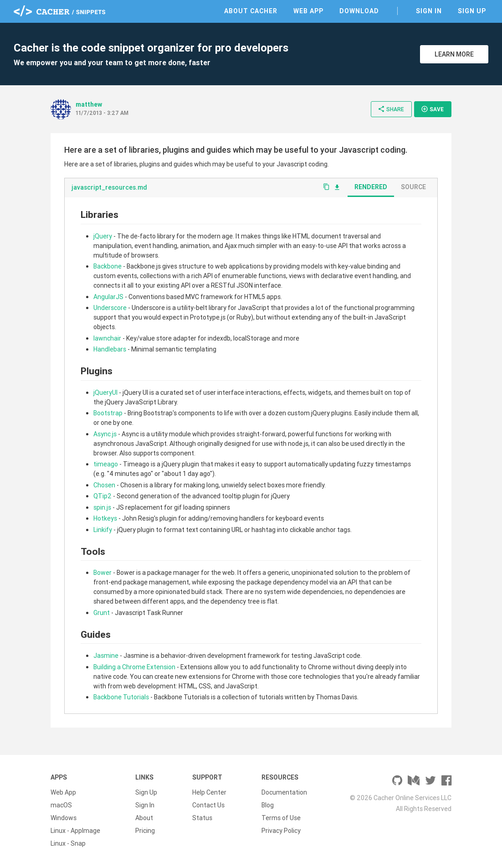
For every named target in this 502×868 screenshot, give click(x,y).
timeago (106, 464)
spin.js (102, 507)
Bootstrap (108, 413)
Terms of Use (281, 818)
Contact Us (208, 805)
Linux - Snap (68, 843)
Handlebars (110, 349)
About (144, 818)
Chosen (104, 485)
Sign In (429, 11)
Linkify (103, 530)
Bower (102, 573)
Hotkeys (105, 518)
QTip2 (102, 496)
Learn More (454, 54)
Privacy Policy (281, 831)
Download (359, 11)
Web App (308, 11)
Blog (268, 805)
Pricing (145, 831)
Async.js (105, 434)
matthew (89, 104)
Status (202, 818)
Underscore (110, 308)
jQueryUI (105, 393)
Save (432, 109)
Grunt (102, 613)
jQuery (103, 236)
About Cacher (251, 11)
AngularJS (108, 297)
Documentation (284, 792)
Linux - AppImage (75, 831)
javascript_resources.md (109, 187)
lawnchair (107, 338)
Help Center (209, 792)
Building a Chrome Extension (134, 667)
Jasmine (106, 656)
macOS (61, 805)
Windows (64, 818)
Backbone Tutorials (121, 697)
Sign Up (472, 11)
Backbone (108, 266)
